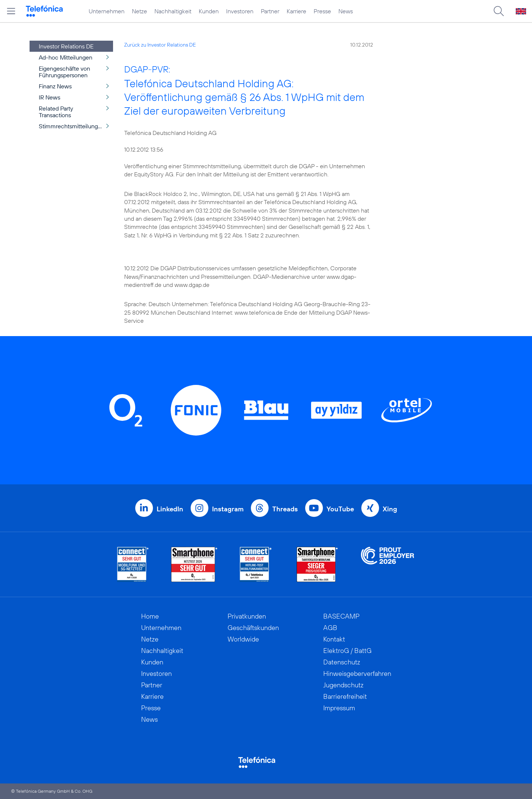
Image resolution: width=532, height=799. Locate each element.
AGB (330, 628)
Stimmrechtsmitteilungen (72, 126)
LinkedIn (170, 509)
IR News (50, 97)
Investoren (240, 11)
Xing (390, 509)
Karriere (296, 11)
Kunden (209, 11)
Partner (270, 11)
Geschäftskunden (253, 628)
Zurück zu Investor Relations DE (160, 45)
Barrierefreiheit (345, 696)
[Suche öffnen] (499, 11)
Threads (285, 509)
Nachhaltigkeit (173, 11)
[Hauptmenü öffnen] (11, 11)
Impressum (339, 708)
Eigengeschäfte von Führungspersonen (64, 72)
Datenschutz (342, 662)
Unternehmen (107, 11)
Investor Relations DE (66, 46)
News (346, 11)
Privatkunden (247, 616)
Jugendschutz (343, 685)
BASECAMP (341, 616)
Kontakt (334, 639)
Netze (139, 11)
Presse (322, 11)
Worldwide (243, 639)
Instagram (228, 509)
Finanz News (55, 86)
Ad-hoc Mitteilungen (66, 57)
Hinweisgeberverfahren (357, 673)
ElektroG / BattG (347, 651)
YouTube (340, 509)
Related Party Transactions (56, 112)
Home (150, 616)
